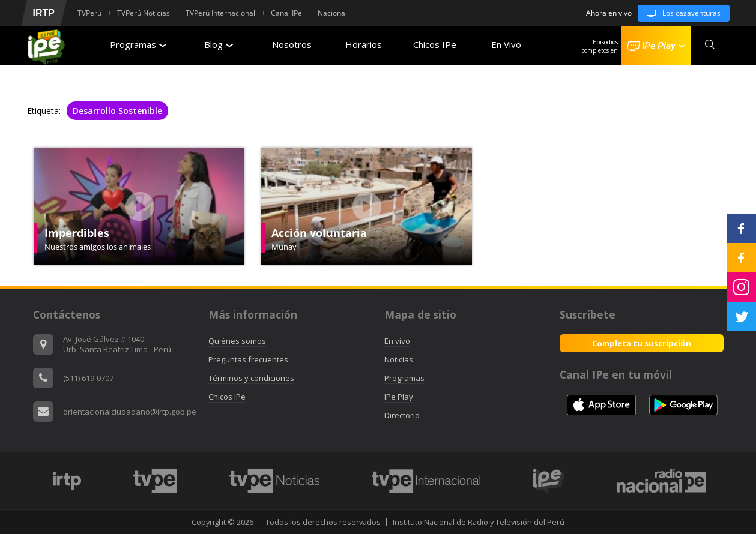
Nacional (332, 13)
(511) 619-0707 (88, 378)
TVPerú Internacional (220, 13)
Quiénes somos (237, 341)
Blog (219, 44)
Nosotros (292, 44)
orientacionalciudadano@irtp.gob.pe (130, 412)
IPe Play (399, 397)
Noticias (399, 359)
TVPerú (89, 13)
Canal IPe (286, 13)
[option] (67, 481)
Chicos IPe (435, 44)
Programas (138, 44)
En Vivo (506, 44)
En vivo (397, 341)
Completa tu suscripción (642, 343)
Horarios (364, 44)
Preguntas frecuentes (248, 359)
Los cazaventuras (679, 13)
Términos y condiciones (251, 378)
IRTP (44, 13)
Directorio (402, 415)
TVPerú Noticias (144, 13)
